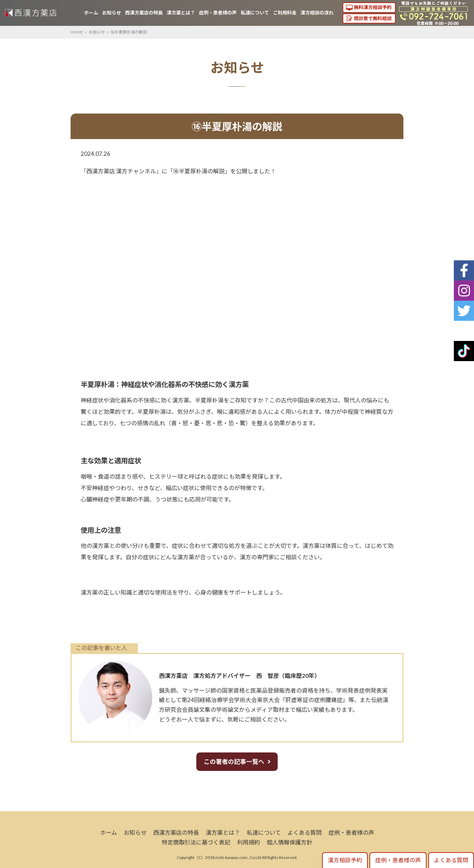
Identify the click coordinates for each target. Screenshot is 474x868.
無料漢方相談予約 (373, 7)
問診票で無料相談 (373, 18)
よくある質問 (305, 833)
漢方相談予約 (345, 860)
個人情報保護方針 (289, 842)
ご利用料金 (285, 13)
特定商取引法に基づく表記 (196, 842)
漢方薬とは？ (181, 13)
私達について (255, 13)
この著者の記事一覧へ (234, 762)
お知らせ (112, 13)
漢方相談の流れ (317, 13)
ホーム (91, 13)
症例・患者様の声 (218, 13)
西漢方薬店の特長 (144, 13)
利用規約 (248, 842)
